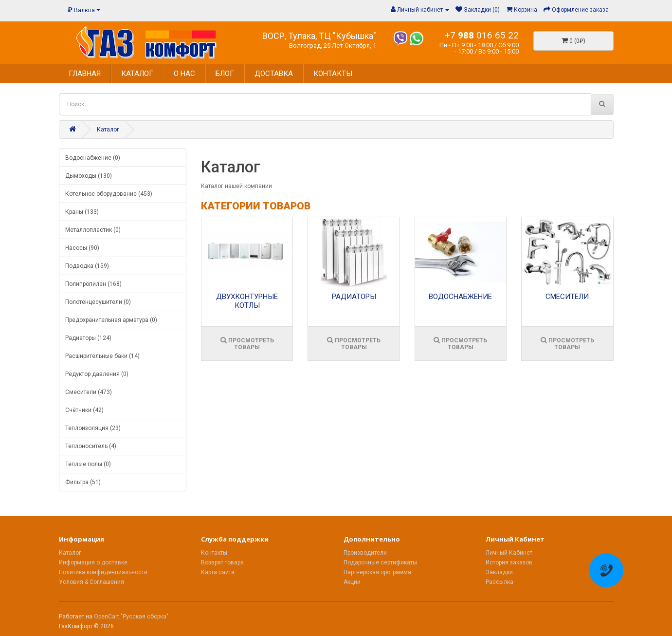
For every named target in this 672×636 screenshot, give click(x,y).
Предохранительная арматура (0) (111, 320)
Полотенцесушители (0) (98, 302)
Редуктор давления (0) (97, 374)
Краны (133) (82, 212)
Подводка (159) (87, 266)
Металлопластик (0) (93, 230)
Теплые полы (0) (88, 464)
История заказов (509, 562)
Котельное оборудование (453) (109, 194)
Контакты (214, 553)
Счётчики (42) (84, 410)
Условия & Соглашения (91, 582)
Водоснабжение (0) (93, 158)
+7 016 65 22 (482, 35)
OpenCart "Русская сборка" (131, 617)
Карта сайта (218, 572)
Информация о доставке (93, 562)
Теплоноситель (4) (91, 446)
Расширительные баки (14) (102, 356)
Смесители (567, 297)
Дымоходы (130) (89, 176)
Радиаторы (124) (88, 338)
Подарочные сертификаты (380, 562)
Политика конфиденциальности (103, 572)
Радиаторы (354, 297)
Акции (352, 582)
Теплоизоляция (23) (93, 428)
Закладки (499, 572)
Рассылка (499, 582)
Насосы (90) (82, 248)
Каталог (108, 130)
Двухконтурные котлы (247, 301)
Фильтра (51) (83, 482)
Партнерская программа (377, 572)
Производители (365, 553)
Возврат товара (222, 562)
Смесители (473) (89, 392)
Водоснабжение (460, 297)
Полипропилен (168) (93, 284)
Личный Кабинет (509, 553)
